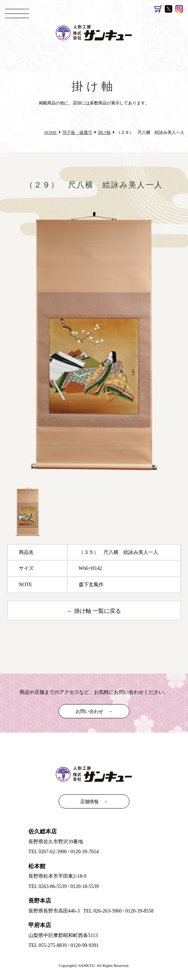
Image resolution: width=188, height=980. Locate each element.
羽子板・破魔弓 (77, 132)
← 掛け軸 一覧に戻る (94, 611)
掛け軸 (104, 132)
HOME (51, 132)
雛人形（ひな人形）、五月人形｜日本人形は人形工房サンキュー (98, 32)
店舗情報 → (94, 802)
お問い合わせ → (94, 711)
